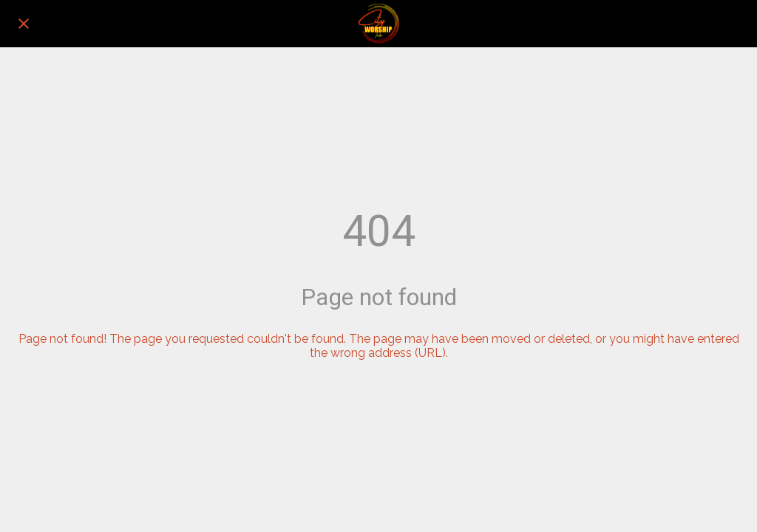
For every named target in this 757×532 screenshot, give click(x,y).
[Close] (24, 24)
